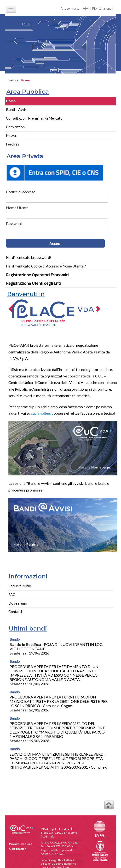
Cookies (26, 844)
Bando (15, 639)
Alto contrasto (70, 8)
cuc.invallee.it (42, 413)
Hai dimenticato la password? (29, 258)
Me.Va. (11, 136)
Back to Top (109, 806)
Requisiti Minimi (20, 586)
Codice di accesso (21, 192)
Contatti (15, 612)
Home (11, 101)
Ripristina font (101, 8)
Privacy (14, 844)
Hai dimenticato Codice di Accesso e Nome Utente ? (46, 266)
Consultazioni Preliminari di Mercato (34, 118)
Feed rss (13, 144)
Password (14, 224)
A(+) (86, 8)
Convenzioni (16, 127)
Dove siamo (18, 603)
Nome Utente (17, 208)
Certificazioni (18, 849)
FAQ (12, 595)
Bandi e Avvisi (17, 110)
